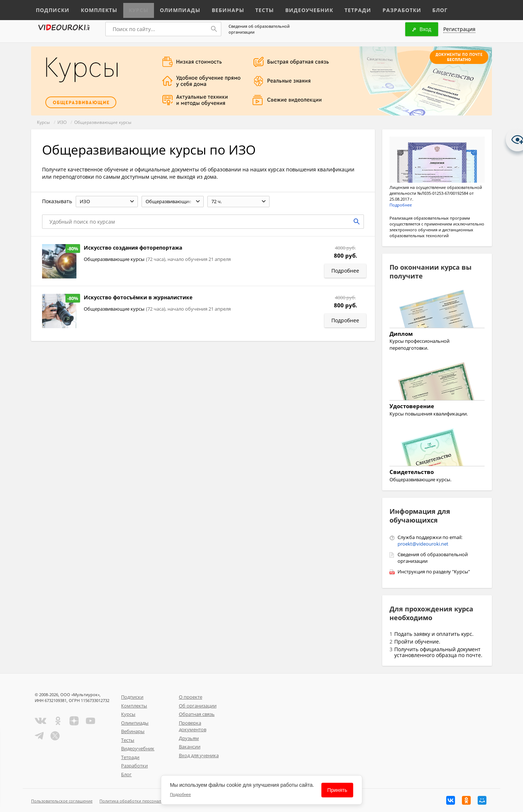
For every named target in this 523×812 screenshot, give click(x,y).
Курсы (131, 8)
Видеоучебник (288, 8)
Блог (409, 8)
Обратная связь (197, 714)
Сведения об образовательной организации (259, 29)
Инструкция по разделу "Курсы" (434, 572)
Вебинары (213, 8)
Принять (337, 790)
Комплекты (94, 8)
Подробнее (401, 205)
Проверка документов (193, 726)
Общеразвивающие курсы (103, 122)
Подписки (51, 8)
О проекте (191, 697)
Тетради (332, 8)
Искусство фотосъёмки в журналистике (138, 297)
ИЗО (62, 122)
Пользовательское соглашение (62, 801)
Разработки (373, 8)
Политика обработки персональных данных (143, 801)
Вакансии (190, 747)
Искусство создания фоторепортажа (133, 248)
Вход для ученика (199, 755)
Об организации (198, 706)
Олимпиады (169, 8)
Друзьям (189, 738)
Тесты (248, 8)
